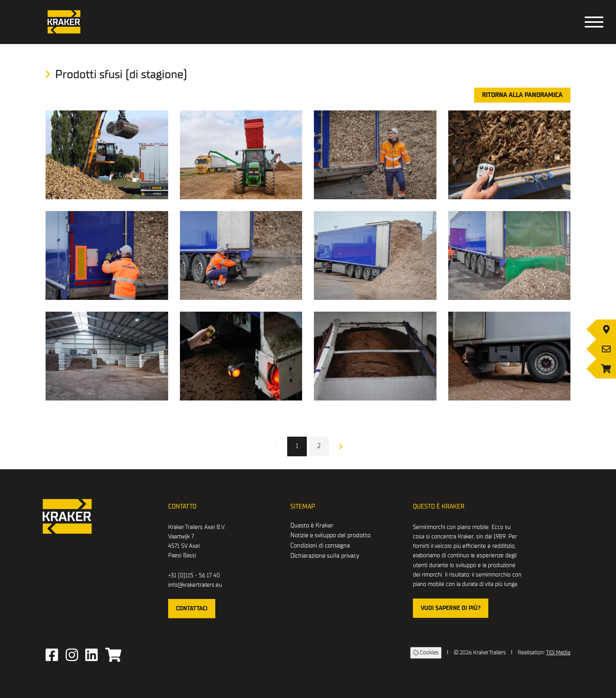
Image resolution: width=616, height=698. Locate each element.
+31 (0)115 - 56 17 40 (194, 575)
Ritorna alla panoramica (522, 95)
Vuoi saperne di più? (451, 608)
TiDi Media (558, 653)
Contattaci (192, 608)
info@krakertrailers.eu (195, 585)
